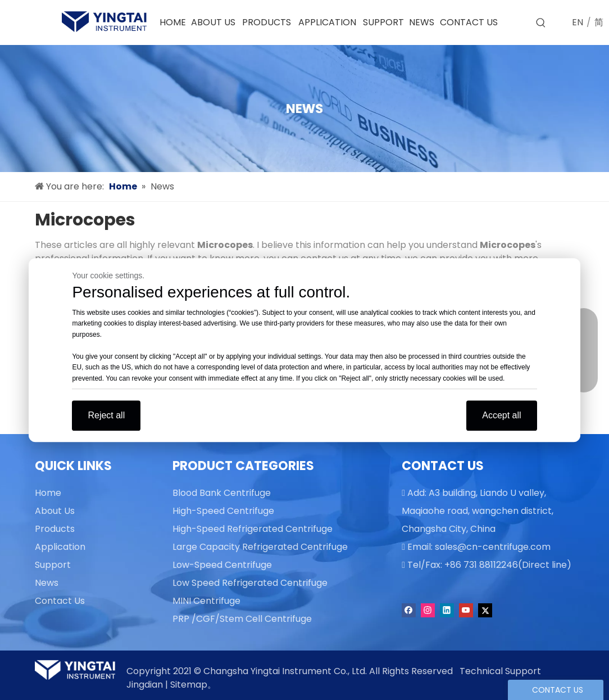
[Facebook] (409, 610)
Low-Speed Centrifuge (222, 565)
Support (53, 565)
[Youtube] (466, 610)
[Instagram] (428, 610)
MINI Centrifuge (206, 601)
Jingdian (145, 685)
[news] (304, 109)
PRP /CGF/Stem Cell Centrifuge (242, 619)
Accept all (501, 415)
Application (60, 547)
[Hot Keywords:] (541, 23)
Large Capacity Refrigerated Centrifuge (260, 547)
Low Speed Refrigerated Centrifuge (250, 583)
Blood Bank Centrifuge (222, 493)
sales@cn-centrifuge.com (493, 547)
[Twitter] (485, 610)
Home (48, 493)
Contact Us (60, 601)
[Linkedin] (447, 610)
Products (55, 529)
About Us (55, 511)
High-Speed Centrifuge (223, 511)
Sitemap (189, 685)
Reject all (106, 415)
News (47, 583)
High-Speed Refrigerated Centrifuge (253, 529)
